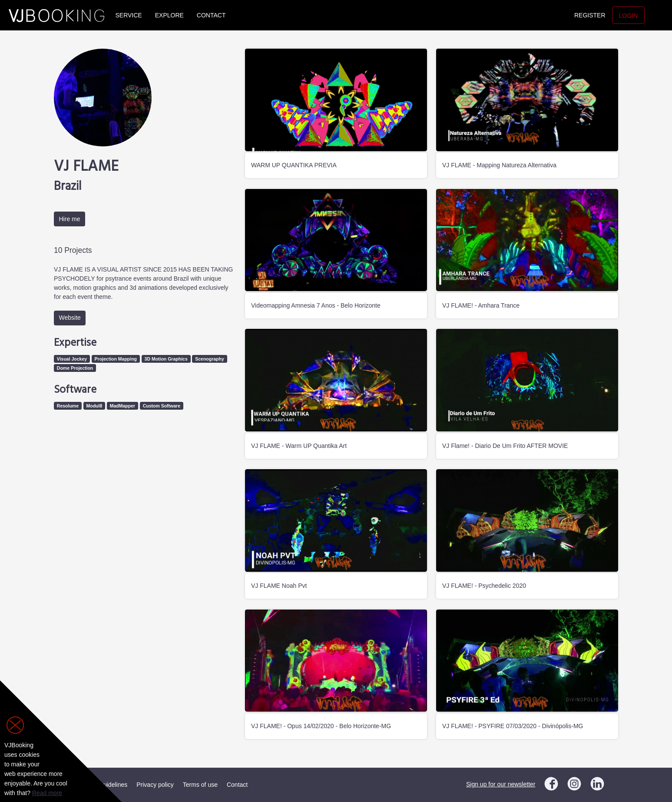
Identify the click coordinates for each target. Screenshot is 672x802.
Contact (211, 15)
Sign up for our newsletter (501, 784)
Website (70, 318)
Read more (47, 793)
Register (590, 15)
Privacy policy (155, 785)
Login (629, 16)
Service (129, 15)
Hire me (70, 219)
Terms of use (200, 785)
